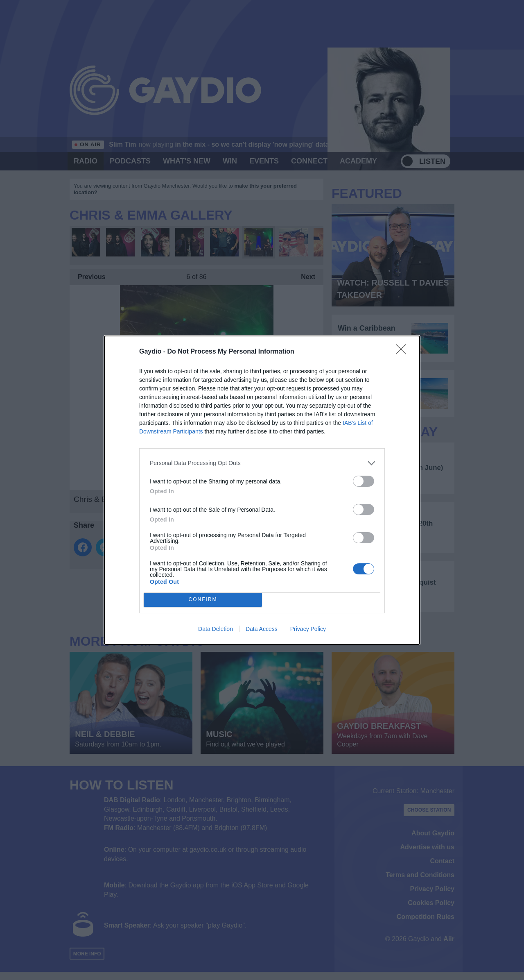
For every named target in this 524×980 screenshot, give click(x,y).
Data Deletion (216, 629)
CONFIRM (203, 600)
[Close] (404, 352)
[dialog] (262, 490)
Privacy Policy (308, 629)
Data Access (262, 629)
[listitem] (262, 463)
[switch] (364, 481)
